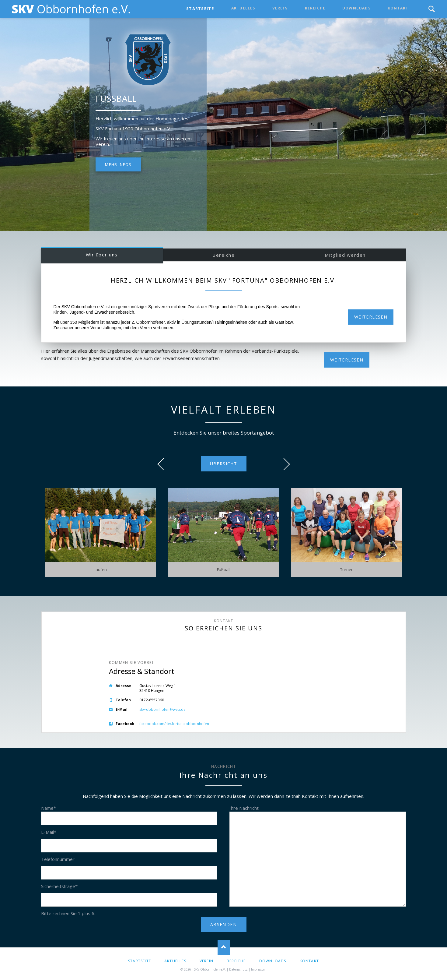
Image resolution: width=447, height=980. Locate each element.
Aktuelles (243, 8)
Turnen (347, 569)
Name (49, 808)
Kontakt (398, 8)
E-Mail (49, 832)
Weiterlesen (371, 317)
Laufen (100, 569)
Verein (280, 8)
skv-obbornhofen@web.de (162, 709)
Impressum (259, 969)
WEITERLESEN (347, 360)
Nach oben (224, 947)
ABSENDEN (224, 924)
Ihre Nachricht (244, 808)
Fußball (224, 569)
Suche (431, 9)
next (284, 464)
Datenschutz (238, 969)
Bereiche (315, 8)
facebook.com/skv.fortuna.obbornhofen (174, 724)
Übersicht (224, 464)
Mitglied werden (345, 255)
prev (163, 464)
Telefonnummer (58, 859)
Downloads (356, 8)
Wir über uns (102, 255)
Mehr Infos (118, 164)
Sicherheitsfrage (59, 886)
